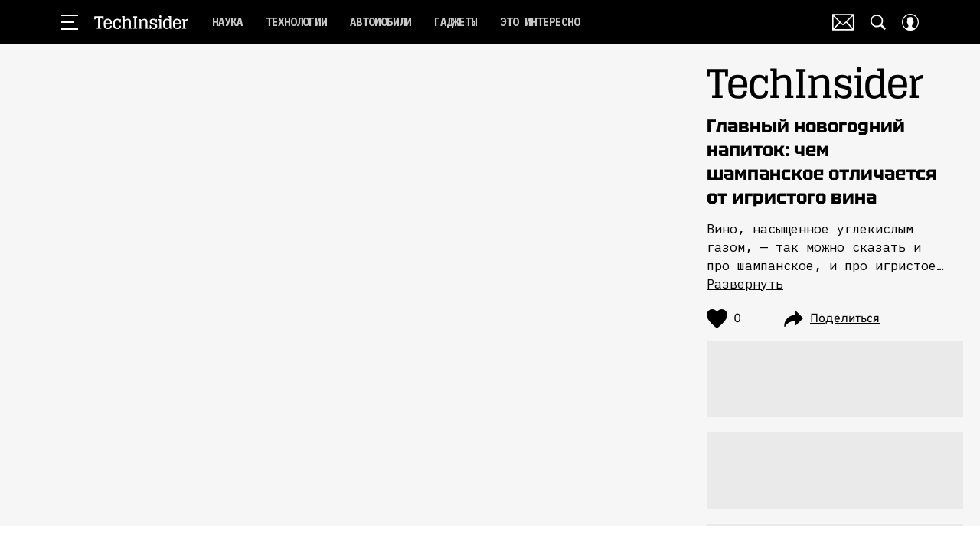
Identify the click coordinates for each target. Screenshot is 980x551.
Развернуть (745, 284)
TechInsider (141, 22)
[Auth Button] (910, 22)
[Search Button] (878, 22)
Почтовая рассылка (843, 22)
